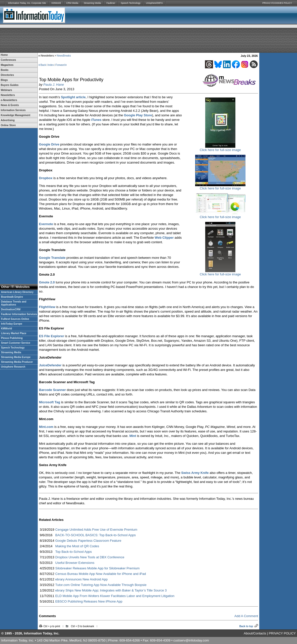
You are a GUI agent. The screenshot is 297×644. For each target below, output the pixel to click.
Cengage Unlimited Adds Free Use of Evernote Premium (96, 530)
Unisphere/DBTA (155, 3)
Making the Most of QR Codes (77, 546)
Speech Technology (131, 3)
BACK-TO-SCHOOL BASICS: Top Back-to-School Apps (96, 535)
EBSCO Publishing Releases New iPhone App (89, 601)
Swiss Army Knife (195, 473)
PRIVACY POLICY (282, 633)
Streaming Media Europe (16, 357)
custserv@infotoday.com (191, 640)
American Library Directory (17, 292)
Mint (133, 436)
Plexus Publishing (12, 338)
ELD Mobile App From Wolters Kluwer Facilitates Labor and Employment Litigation (115, 596)
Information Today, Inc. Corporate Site (27, 3)
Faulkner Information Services (19, 314)
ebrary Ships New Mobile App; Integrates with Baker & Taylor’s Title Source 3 (111, 590)
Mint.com (46, 427)
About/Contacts (255, 633)
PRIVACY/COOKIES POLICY (277, 3)
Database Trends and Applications (14, 303)
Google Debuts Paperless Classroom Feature (88, 541)
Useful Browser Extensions (75, 563)
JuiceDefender (50, 365)
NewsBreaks (64, 56)
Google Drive (49, 144)
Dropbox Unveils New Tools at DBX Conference (90, 557)
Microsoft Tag (50, 402)
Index (51, 65)
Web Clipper (164, 238)
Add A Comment (246, 616)
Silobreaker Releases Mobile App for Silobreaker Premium (97, 568)
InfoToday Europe (12, 324)
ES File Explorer (52, 336)
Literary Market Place (14, 333)
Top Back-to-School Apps (74, 552)
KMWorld (56, 3)
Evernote (46, 224)
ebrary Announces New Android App (81, 579)
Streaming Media (92, 3)
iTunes (96, 120)
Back (43, 65)
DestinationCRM (11, 309)
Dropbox (46, 178)
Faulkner (111, 3)
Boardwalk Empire (12, 297)
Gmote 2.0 (47, 282)
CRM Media (72, 3)
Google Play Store (138, 115)
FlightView (47, 307)
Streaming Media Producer (17, 362)
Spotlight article (73, 97)
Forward (60, 65)
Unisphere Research (13, 367)
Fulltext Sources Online (15, 319)
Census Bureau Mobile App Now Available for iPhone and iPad (101, 574)
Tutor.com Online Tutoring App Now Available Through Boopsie (101, 585)
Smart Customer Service (16, 343)
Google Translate (52, 258)
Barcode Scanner (52, 390)
